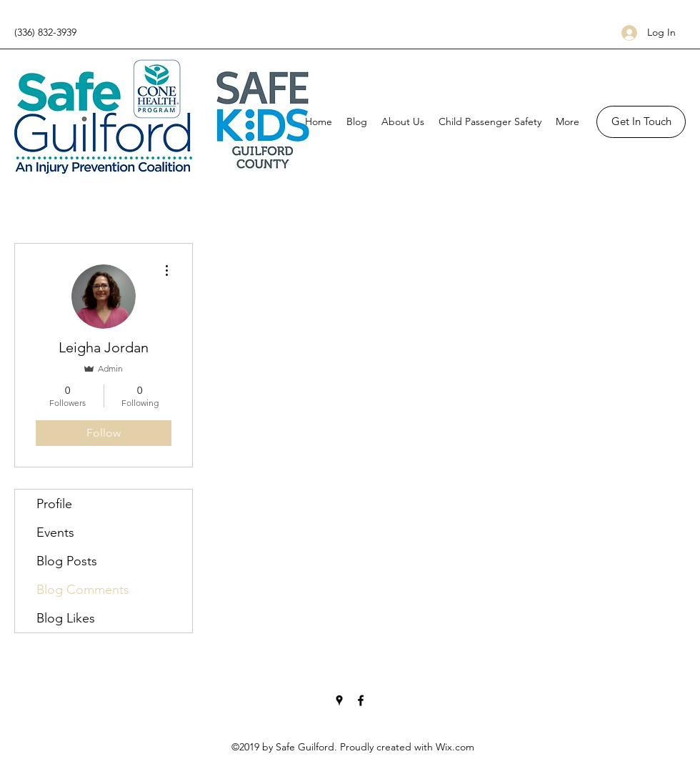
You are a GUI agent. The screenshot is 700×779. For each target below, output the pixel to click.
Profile (54, 504)
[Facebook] (361, 700)
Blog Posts (67, 561)
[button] (641, 122)
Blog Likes (66, 618)
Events (55, 532)
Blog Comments (83, 590)
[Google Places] (339, 700)
